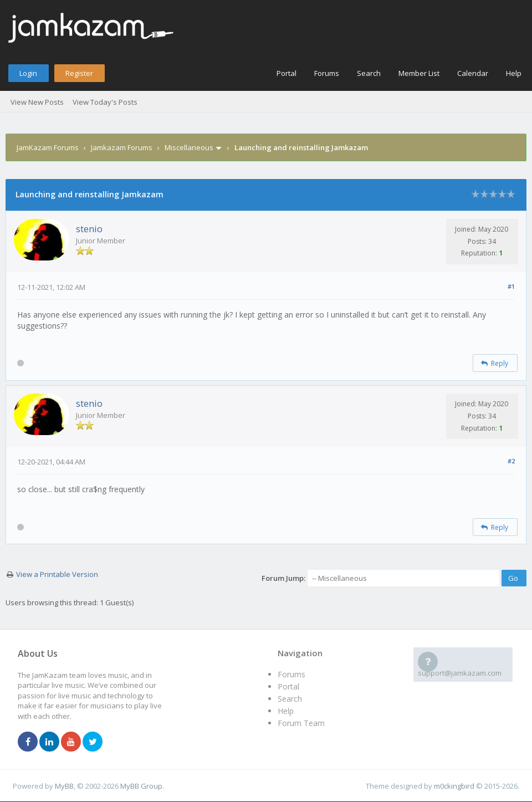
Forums (327, 73)
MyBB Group (141, 786)
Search (369, 73)
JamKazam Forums (48, 147)
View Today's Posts (105, 102)
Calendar (473, 73)
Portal (287, 73)
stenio (89, 229)
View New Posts (37, 102)
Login (28, 73)
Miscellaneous (189, 147)
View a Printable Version (57, 574)
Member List (419, 73)
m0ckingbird (454, 786)
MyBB (64, 786)
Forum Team (301, 723)
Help (514, 73)
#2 (511, 461)
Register (79, 73)
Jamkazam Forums (122, 147)
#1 (511, 286)
